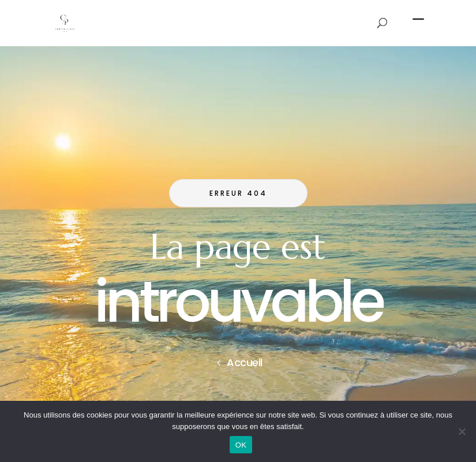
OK (241, 445)
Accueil (245, 362)
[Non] (462, 431)
